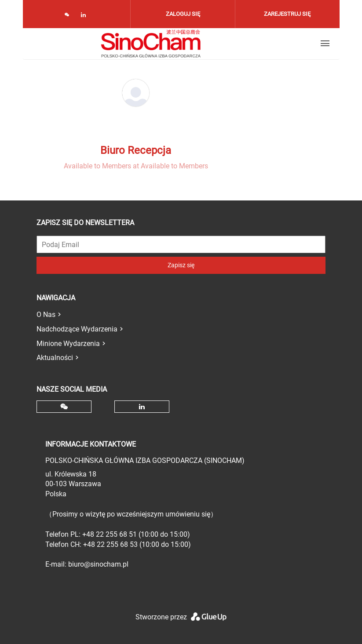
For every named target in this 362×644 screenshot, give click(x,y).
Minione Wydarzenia (68, 344)
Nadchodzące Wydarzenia (77, 329)
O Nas (46, 315)
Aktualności (55, 358)
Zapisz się (181, 265)
